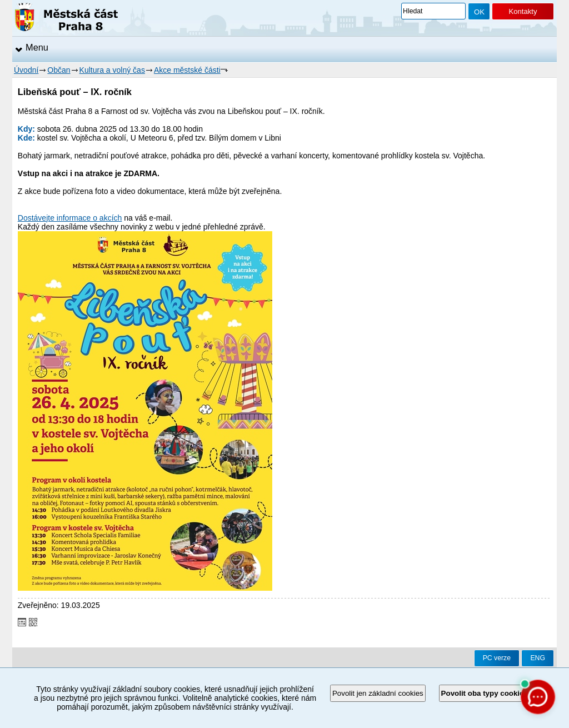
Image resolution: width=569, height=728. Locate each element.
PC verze (497, 658)
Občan (59, 70)
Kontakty (523, 11)
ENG (538, 658)
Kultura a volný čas (112, 70)
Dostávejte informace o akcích (70, 218)
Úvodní (26, 70)
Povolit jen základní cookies (378, 693)
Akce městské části (187, 70)
